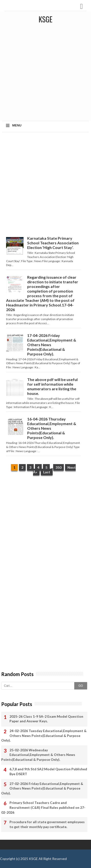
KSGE (33, 859)
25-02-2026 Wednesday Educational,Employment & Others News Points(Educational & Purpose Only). (38, 755)
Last (47, 472)
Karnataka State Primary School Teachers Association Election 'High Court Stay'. (53, 243)
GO (81, 686)
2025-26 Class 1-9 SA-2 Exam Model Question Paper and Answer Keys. (46, 719)
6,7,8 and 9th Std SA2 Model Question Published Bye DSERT (48, 771)
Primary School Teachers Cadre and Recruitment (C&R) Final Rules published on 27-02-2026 (43, 807)
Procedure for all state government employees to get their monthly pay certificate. (47, 824)
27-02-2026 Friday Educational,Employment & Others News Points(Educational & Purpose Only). (42, 788)
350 (58, 467)
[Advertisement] (45, 74)
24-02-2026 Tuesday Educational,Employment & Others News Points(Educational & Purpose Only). (44, 735)
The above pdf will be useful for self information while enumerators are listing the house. (52, 386)
